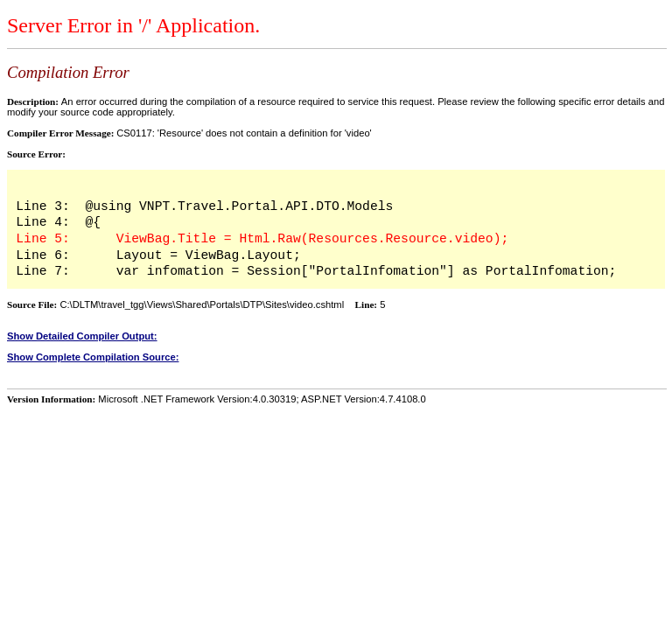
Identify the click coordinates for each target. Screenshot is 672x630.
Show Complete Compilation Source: (93, 357)
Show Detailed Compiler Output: (82, 336)
